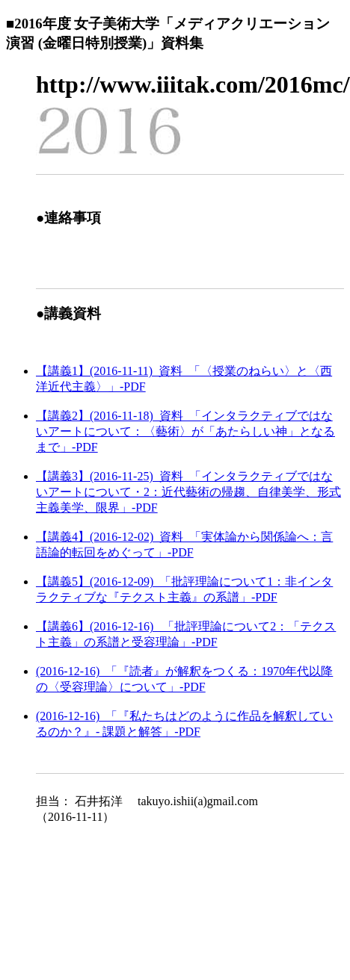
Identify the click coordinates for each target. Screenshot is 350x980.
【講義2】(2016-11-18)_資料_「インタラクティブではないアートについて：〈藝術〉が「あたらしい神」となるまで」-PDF (185, 431)
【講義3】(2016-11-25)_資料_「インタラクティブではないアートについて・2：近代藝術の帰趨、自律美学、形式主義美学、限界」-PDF (188, 492)
